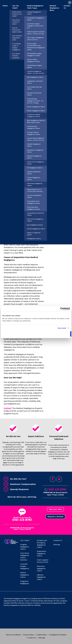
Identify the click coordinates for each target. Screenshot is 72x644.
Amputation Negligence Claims (35, 19)
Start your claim (55, 509)
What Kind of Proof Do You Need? (17, 14)
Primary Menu (69, 3)
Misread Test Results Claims (34, 94)
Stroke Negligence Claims (36, 107)
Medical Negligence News (54, 8)
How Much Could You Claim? (16, 22)
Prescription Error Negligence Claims (34, 202)
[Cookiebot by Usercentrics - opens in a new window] (62, 309)
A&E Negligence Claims (35, 77)
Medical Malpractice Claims (34, 173)
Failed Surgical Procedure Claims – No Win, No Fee (36, 33)
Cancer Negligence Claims (34, 179)
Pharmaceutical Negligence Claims (34, 208)
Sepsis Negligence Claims (36, 111)
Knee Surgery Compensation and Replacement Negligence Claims (36, 47)
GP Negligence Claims (35, 168)
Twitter (59, 479)
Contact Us (67, 7)
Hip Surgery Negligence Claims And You (35, 39)
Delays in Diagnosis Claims (34, 234)
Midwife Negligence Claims (34, 145)
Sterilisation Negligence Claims (35, 151)
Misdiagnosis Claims (34, 239)
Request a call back (55, 517)
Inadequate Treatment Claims (35, 82)
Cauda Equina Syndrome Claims (36, 214)
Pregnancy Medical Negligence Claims (34, 116)
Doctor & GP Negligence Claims (36, 163)
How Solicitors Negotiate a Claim (17, 38)
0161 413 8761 (57, 489)
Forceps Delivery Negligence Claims (34, 133)
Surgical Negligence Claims (34, 13)
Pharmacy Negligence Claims (35, 185)
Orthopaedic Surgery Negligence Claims (34, 55)
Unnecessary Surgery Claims (34, 66)
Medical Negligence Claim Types (35, 7)
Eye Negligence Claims (35, 225)
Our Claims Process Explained (16, 56)
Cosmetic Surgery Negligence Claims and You (35, 26)
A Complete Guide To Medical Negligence (16, 47)
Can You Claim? (16, 7)
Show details (62, 328)
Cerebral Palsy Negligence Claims (34, 127)
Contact (8, 408)
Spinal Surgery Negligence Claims (34, 60)
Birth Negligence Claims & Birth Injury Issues (36, 122)
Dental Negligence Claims (36, 229)
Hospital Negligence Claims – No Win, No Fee (35, 72)
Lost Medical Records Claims (34, 88)
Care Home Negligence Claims (35, 220)
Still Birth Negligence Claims (34, 157)
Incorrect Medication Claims (34, 196)
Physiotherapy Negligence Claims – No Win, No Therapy (35, 101)
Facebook (53, 479)
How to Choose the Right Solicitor (17, 30)
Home (5, 6)
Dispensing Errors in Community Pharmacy (35, 190)
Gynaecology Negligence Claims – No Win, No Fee (36, 139)
